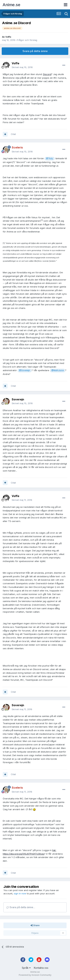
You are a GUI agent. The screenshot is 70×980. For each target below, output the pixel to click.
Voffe (8, 37)
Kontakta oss (41, 968)
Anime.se (11, 5)
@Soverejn (25, 370)
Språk (26, 968)
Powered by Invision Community (35, 975)
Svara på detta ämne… (21, 907)
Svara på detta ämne (35, 51)
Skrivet (22, 67)
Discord (47, 74)
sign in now (20, 893)
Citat (13, 134)
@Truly (50, 159)
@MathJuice (58, 370)
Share (35, 925)
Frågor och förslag (27, 40)
